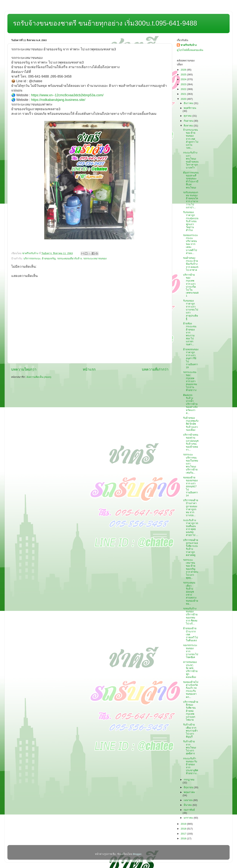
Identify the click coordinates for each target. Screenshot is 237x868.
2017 (184, 834)
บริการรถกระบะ (32, 259)
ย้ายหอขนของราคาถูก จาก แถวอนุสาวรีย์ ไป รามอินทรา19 (191, 358)
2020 (184, 99)
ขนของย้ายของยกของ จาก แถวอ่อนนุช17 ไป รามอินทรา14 (191, 486)
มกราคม (189, 818)
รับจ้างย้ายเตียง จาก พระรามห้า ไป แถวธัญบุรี (190, 731)
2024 (184, 79)
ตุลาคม (188, 116)
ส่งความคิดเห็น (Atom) (39, 377)
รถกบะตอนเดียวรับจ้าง (70, 259)
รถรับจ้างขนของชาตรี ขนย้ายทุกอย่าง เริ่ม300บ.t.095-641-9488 (105, 23)
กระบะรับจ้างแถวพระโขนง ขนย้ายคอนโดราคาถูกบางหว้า (191, 160)
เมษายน (188, 800)
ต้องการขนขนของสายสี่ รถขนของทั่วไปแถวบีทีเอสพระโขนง (191, 180)
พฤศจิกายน (190, 108)
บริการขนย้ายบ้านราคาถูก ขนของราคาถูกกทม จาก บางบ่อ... (191, 508)
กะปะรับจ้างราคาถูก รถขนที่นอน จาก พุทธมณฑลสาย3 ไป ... (191, 528)
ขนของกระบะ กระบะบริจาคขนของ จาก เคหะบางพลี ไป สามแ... (191, 244)
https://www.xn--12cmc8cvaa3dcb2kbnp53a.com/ (67, 95)
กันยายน (189, 121)
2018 (184, 829)
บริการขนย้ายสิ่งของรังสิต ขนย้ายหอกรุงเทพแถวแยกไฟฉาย (191, 711)
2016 (184, 838)
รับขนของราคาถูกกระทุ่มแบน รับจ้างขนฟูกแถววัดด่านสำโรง (191, 221)
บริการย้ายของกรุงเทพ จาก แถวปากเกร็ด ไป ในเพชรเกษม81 (191, 285)
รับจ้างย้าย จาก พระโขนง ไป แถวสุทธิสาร (190, 747)
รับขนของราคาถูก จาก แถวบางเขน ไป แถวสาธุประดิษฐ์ (191, 310)
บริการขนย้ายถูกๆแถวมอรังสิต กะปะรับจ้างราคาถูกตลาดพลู (191, 548)
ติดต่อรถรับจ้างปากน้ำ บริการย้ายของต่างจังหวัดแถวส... (190, 404)
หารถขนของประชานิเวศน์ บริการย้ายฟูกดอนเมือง (190, 670)
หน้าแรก (89, 369)
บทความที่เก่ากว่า (155, 369)
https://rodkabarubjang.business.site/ (58, 100)
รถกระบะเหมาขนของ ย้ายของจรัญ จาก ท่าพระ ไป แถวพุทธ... (191, 569)
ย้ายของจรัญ (49, 259)
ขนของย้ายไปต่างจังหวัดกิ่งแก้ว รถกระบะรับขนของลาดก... (191, 690)
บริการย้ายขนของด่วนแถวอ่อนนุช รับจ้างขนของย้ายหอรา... (191, 442)
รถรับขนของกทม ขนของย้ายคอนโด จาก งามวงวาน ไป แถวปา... (191, 200)
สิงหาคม (189, 126)
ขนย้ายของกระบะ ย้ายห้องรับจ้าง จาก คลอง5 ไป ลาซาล (191, 264)
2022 (184, 89)
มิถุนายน (189, 787)
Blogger (137, 854)
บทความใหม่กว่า (24, 369)
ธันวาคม (189, 103)
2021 (184, 94)
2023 (184, 84)
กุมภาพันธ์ (189, 810)
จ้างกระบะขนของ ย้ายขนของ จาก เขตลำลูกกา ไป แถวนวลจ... (191, 139)
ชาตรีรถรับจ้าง (189, 45)
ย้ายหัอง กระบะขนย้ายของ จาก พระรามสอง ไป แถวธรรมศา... (190, 334)
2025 (184, 75)
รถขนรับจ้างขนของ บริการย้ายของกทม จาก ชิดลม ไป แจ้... (190, 616)
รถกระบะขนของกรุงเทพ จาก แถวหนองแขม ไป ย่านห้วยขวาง (190, 381)
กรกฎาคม (189, 780)
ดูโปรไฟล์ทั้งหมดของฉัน (190, 50)
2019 (184, 824)
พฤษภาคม (189, 792)
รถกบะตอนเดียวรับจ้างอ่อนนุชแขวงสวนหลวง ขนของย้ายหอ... (191, 593)
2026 (184, 70)
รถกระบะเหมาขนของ (95, 259)
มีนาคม (188, 805)
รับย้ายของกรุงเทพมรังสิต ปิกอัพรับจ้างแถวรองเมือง (191, 424)
